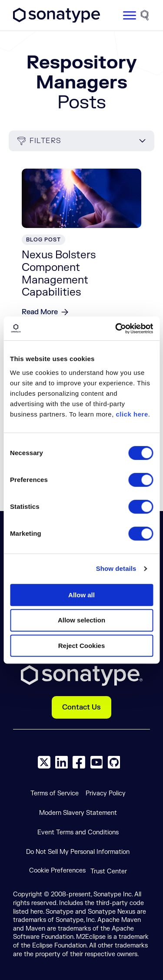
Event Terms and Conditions (78, 832)
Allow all (81, 595)
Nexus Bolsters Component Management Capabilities (59, 274)
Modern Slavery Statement (78, 813)
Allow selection (81, 620)
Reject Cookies (82, 646)
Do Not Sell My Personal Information (78, 852)
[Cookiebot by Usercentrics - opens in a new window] (116, 329)
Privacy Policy (106, 793)
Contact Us (81, 707)
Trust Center (109, 871)
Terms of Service (55, 793)
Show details (116, 568)
